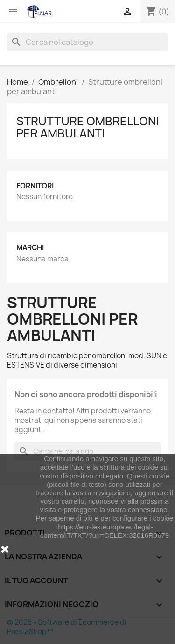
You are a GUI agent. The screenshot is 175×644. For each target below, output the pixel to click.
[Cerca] (87, 42)
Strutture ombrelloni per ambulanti (87, 127)
